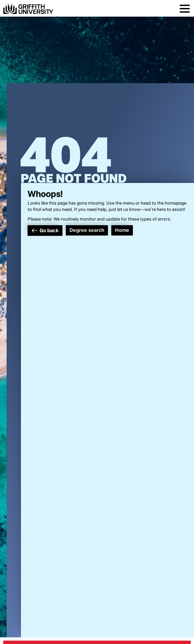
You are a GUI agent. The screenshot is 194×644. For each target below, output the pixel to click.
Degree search (87, 230)
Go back (49, 231)
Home (122, 230)
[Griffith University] (28, 9)
